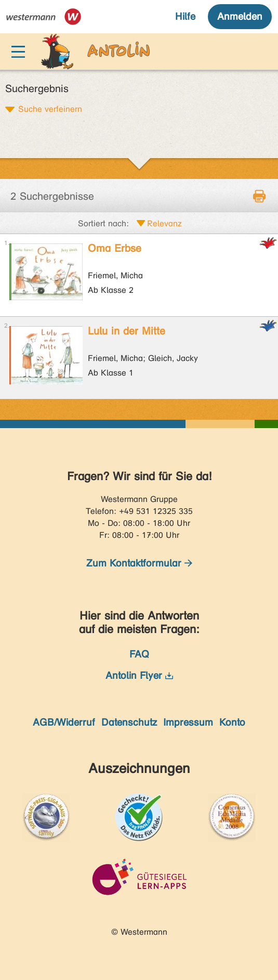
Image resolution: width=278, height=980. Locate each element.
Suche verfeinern (50, 109)
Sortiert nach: (103, 223)
